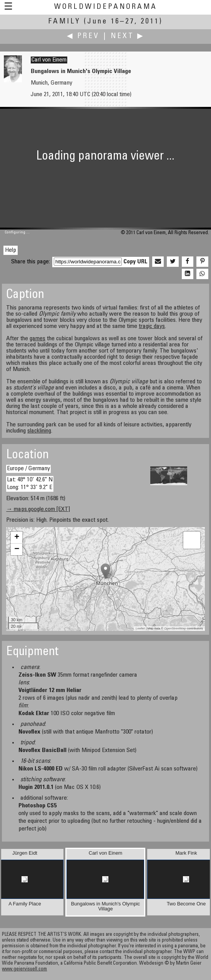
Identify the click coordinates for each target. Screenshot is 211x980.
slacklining (39, 431)
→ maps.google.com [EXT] (38, 509)
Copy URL (135, 262)
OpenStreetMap (175, 628)
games (37, 339)
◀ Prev (83, 36)
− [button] (17, 549)
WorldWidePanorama (106, 7)
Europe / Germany (28, 469)
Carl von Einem (49, 60)
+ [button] (17, 537)
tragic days (152, 326)
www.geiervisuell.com (24, 969)
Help (11, 250)
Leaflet (140, 628)
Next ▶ (128, 36)
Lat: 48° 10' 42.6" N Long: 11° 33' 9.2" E (30, 483)
